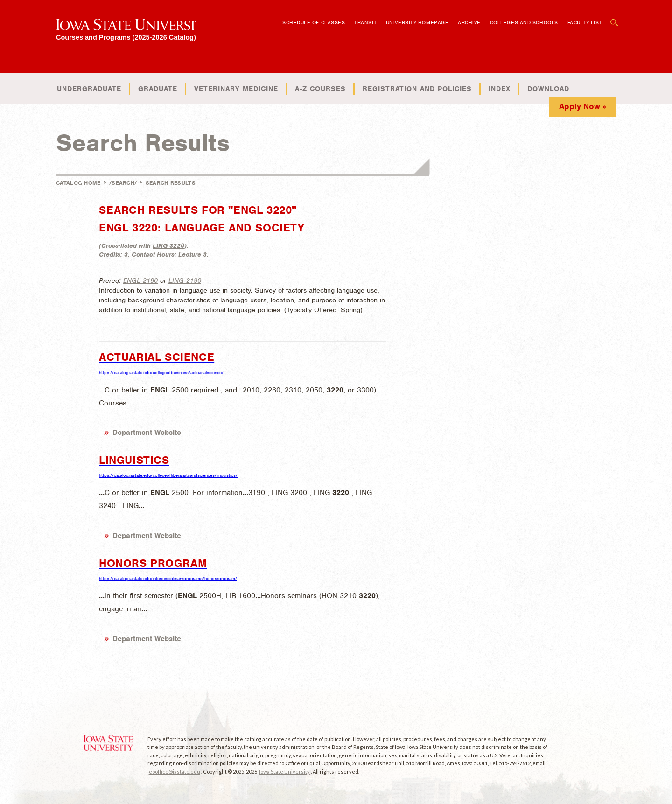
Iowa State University (284, 772)
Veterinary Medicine (236, 89)
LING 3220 (168, 246)
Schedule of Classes (314, 22)
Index (500, 89)
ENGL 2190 (140, 280)
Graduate (158, 89)
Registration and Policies (417, 89)
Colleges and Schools (524, 22)
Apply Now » (583, 106)
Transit (365, 22)
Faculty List (585, 22)
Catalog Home (78, 183)
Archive (469, 22)
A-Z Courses (320, 89)
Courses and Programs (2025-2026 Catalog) (126, 37)
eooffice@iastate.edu (175, 772)
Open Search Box (615, 18)
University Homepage (417, 22)
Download (548, 89)
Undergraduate (89, 89)
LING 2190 (185, 280)
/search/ (123, 183)
